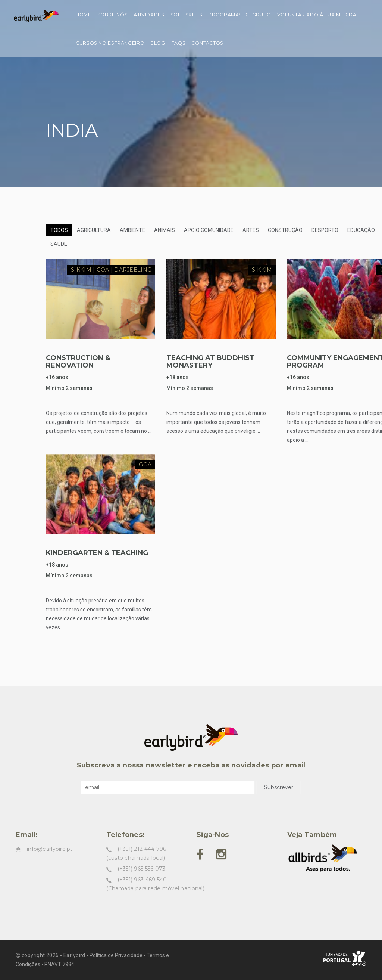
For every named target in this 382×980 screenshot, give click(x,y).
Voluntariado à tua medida (317, 15)
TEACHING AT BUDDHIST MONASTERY (210, 362)
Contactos (207, 43)
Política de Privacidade (116, 955)
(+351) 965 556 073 (142, 869)
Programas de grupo (239, 15)
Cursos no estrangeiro (110, 43)
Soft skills (187, 15)
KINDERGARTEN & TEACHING (97, 553)
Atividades (149, 15)
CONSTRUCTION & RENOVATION (78, 362)
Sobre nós (113, 15)
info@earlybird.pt (50, 849)
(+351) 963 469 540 (142, 880)
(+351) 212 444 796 (142, 849)
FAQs (179, 43)
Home (84, 15)
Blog (158, 43)
